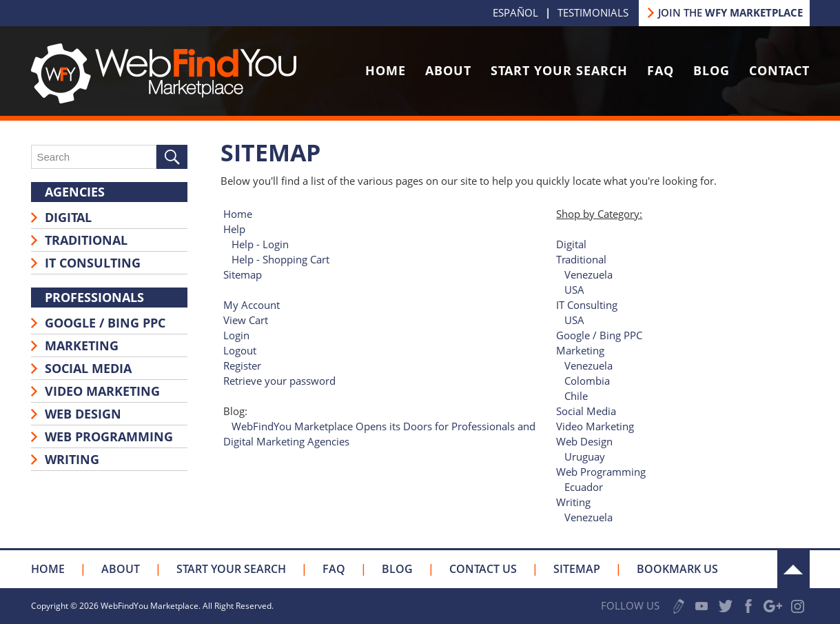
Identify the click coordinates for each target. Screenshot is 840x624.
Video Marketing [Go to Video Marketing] (595, 426)
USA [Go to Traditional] (574, 290)
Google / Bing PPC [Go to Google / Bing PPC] (599, 335)
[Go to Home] (164, 99)
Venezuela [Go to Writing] (588, 517)
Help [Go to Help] (234, 229)
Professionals (94, 297)
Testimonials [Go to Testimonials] (593, 12)
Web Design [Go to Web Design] (584, 441)
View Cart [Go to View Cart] (246, 320)
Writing (72, 459)
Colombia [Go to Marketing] (587, 381)
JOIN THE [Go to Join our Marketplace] (730, 12)
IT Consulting (93, 263)
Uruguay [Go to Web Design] (585, 456)
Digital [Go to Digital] (571, 244)
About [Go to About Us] (448, 70)
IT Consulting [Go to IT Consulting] (587, 305)
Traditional (86, 240)
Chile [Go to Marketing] (576, 396)
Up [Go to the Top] (793, 569)
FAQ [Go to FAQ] (660, 70)
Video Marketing (102, 391)
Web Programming (109, 436)
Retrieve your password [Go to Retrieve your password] (279, 381)
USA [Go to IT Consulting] (574, 320)
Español (515, 12)
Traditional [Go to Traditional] (581, 259)
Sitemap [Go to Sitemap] (243, 274)
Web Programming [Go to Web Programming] (601, 472)
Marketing (82, 345)
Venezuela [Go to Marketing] (588, 365)
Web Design (83, 414)
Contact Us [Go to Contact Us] (483, 569)
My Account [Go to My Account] (252, 305)
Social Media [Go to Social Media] (586, 411)
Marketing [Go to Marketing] (580, 350)
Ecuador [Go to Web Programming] (584, 487)
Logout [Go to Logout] (240, 350)
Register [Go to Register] (242, 365)
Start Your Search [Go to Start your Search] (559, 70)
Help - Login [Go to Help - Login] (260, 244)
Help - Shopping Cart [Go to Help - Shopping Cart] (280, 259)
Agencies (75, 192)
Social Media (88, 368)
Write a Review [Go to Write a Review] (679, 606)
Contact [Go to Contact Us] (779, 70)
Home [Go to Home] (386, 70)
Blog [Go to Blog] (711, 70)
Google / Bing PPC (105, 323)
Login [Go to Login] (236, 335)
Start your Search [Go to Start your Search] (231, 569)
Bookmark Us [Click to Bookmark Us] (677, 569)
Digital (68, 217)
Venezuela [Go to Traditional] (588, 274)
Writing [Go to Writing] (573, 502)
